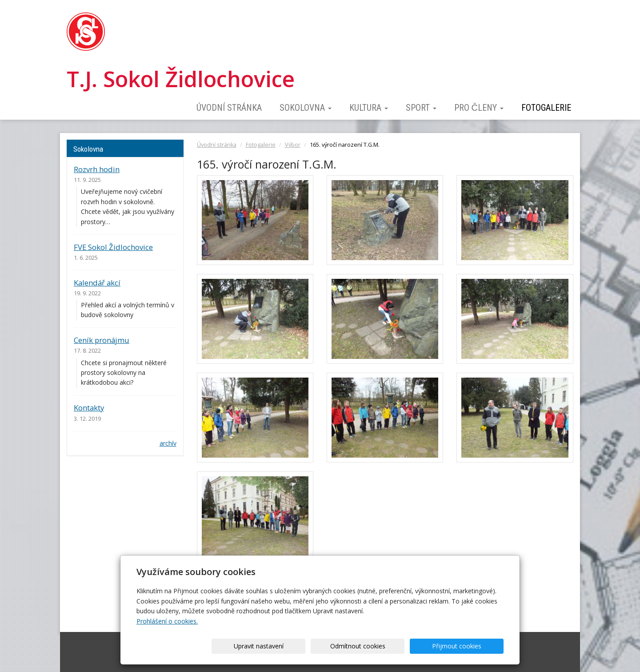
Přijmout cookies (470, 646)
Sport (421, 108)
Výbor (293, 145)
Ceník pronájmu (102, 340)
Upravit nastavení (323, 646)
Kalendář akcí (97, 283)
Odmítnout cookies (396, 646)
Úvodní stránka (229, 108)
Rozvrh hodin (97, 169)
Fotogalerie (546, 108)
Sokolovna (306, 108)
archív (168, 443)
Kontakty (89, 408)
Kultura (369, 108)
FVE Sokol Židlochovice (113, 247)
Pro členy (479, 108)
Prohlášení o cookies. (167, 621)
